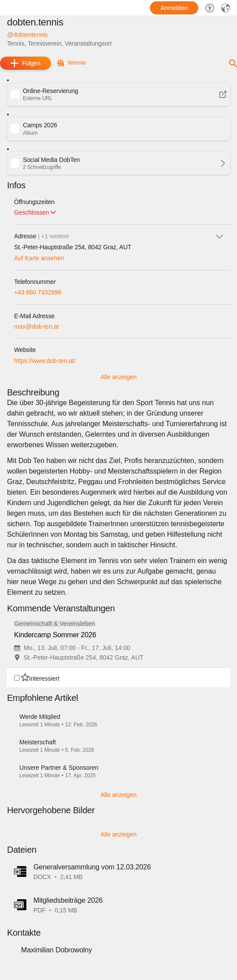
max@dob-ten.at (36, 327)
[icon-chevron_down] (219, 236)
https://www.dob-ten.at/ (45, 361)
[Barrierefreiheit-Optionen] (210, 8)
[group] (118, 650)
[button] (118, 94)
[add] (26, 63)
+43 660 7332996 (38, 292)
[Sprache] (226, 8)
